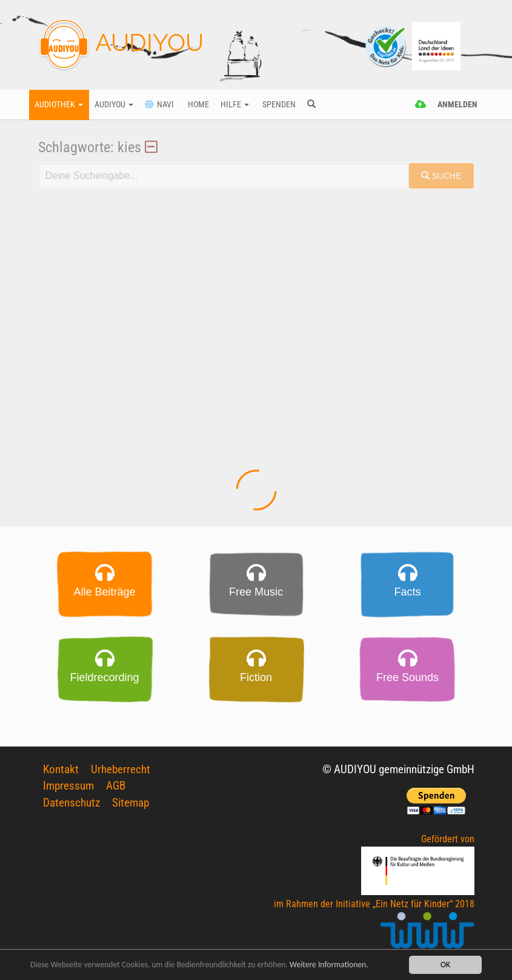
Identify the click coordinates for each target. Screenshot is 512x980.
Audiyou (114, 105)
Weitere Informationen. (329, 965)
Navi (159, 105)
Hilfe (235, 105)
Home (198, 105)
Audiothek (59, 105)
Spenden (278, 105)
